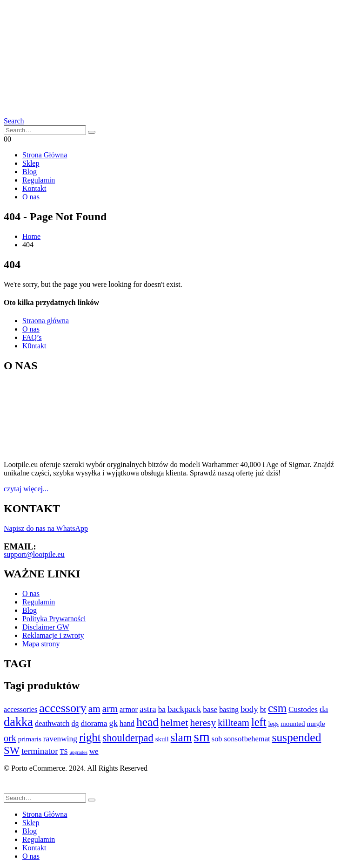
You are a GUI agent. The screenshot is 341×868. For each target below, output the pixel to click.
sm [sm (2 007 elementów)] (202, 737)
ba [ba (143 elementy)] (162, 709)
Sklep (31, 163)
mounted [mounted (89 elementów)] (293, 724)
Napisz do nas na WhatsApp (46, 528)
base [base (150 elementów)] (210, 709)
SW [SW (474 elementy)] (12, 750)
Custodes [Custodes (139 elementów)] (303, 709)
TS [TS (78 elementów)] (64, 752)
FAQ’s (32, 337)
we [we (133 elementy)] (94, 751)
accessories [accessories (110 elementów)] (20, 709)
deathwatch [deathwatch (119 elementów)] (52, 723)
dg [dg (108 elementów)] (75, 723)
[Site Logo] (39, 71)
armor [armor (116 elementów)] (129, 709)
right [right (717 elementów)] (90, 737)
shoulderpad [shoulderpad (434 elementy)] (128, 738)
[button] (14, 121)
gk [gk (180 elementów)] (114, 723)
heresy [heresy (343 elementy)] (203, 723)
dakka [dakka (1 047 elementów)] (18, 722)
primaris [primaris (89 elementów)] (30, 739)
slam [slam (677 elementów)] (181, 737)
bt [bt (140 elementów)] (263, 709)
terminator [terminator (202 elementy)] (40, 751)
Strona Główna (45, 155)
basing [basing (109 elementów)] (229, 709)
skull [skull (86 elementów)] (162, 739)
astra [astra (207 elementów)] (148, 709)
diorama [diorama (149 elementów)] (94, 723)
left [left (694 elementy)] (259, 722)
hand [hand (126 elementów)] (127, 723)
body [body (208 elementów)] (249, 709)
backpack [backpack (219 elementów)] (184, 709)
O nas (31, 197)
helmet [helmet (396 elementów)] (174, 722)
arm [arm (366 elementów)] (110, 709)
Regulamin (39, 180)
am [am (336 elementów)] (94, 709)
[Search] (92, 132)
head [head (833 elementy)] (147, 722)
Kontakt (34, 188)
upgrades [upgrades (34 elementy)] (78, 752)
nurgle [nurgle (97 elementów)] (316, 723)
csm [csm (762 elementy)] (277, 708)
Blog (30, 172)
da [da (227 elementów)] (324, 709)
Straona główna (46, 321)
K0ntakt (34, 346)
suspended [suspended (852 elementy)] (297, 737)
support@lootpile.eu (34, 554)
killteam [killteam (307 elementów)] (234, 723)
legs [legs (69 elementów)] (274, 724)
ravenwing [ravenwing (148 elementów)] (60, 739)
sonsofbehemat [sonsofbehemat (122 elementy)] (247, 739)
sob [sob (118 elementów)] (217, 739)
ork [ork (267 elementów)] (10, 738)
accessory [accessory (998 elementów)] (63, 708)
